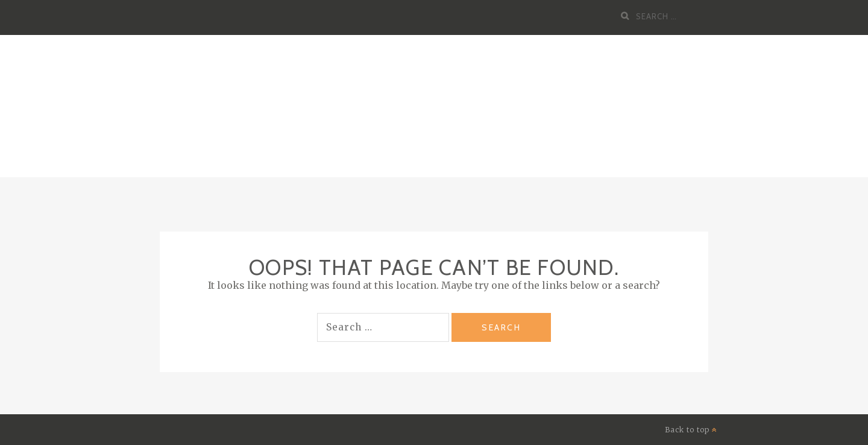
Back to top (691, 430)
